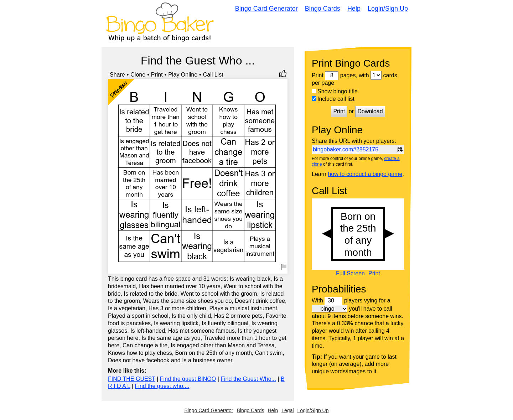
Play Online (183, 75)
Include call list (333, 99)
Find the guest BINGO (188, 379)
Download (370, 111)
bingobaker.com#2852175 (346, 149)
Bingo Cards (323, 9)
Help (354, 9)
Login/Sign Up (388, 9)
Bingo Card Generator (266, 9)
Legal (287, 410)
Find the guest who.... (162, 386)
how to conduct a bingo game (365, 174)
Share (117, 75)
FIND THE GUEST (132, 379)
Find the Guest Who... (248, 379)
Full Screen (350, 274)
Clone (138, 75)
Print (157, 75)
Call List (213, 75)
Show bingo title (335, 91)
